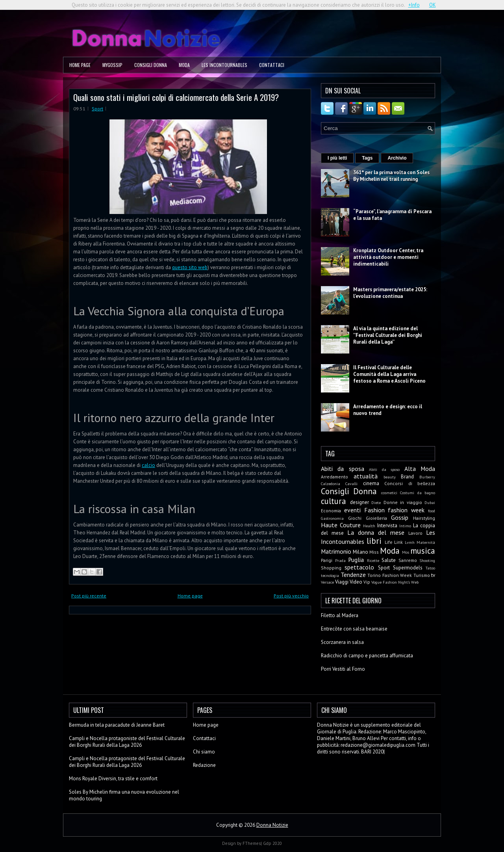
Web (415, 582)
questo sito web (190, 267)
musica (423, 551)
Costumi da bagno (418, 493)
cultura (334, 501)
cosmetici (389, 493)
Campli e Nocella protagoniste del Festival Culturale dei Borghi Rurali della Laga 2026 (127, 742)
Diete (376, 502)
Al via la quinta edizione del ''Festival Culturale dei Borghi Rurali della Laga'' (388, 335)
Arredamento (334, 477)
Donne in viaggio (403, 502)
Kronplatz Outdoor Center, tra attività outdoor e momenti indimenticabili (388, 257)
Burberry (427, 477)
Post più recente (89, 596)
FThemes (252, 843)
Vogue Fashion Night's (391, 582)
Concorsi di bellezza (410, 483)
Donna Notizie (272, 825)
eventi (352, 510)
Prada (340, 560)
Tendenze (353, 575)
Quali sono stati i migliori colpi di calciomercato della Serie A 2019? (176, 97)
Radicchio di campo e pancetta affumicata (367, 656)
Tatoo (430, 568)
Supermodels (408, 568)
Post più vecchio (291, 596)
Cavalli (351, 484)
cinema (371, 483)
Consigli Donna (151, 65)
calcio (148, 465)
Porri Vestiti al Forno (343, 669)
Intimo (405, 526)
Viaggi (342, 582)
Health (369, 526)
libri (374, 541)
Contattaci (272, 65)
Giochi (355, 518)
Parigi (327, 560)
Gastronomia (332, 518)
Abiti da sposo (384, 469)
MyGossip (112, 65)
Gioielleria (376, 518)
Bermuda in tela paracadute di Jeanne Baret (117, 725)
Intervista (387, 526)
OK (433, 5)
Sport (97, 109)
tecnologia (330, 575)
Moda (184, 65)
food (432, 511)
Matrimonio (336, 551)
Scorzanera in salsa (342, 642)
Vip (367, 582)
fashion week (406, 510)
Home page (80, 65)
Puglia (356, 560)
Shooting (427, 560)
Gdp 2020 (272, 843)
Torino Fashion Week (390, 575)
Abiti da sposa (343, 469)
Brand (407, 477)
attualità (366, 476)
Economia (331, 511)
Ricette (373, 560)
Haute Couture (341, 525)
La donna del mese (376, 532)
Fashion (374, 510)
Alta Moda (420, 469)
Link (398, 542)
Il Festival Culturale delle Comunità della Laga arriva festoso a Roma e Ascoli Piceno (389, 374)
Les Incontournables (224, 65)
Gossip (400, 517)
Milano (360, 552)
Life (389, 542)
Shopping (331, 568)
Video (356, 582)
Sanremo (408, 560)
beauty (390, 477)
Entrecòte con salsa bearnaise (354, 629)
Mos (406, 552)
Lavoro (415, 533)
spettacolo (359, 567)
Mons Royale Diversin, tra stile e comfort (113, 779)
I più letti (337, 158)
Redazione (204, 765)
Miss (374, 552)
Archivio (397, 158)
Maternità (426, 542)
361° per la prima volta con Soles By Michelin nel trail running (391, 176)
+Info (414, 5)
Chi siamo (204, 752)
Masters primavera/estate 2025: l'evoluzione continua (390, 293)
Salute (389, 560)
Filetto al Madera (340, 615)
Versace (327, 582)
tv (433, 575)
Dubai (430, 502)
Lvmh (410, 542)
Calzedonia (331, 484)
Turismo (422, 575)
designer (359, 502)
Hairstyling (424, 518)
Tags (367, 158)
